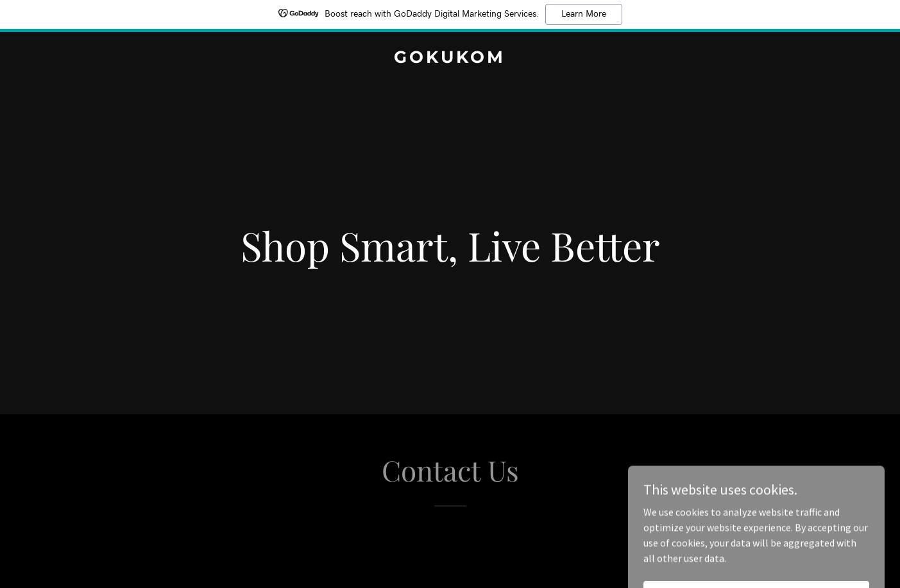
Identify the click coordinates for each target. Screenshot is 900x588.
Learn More (584, 14)
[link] (450, 59)
